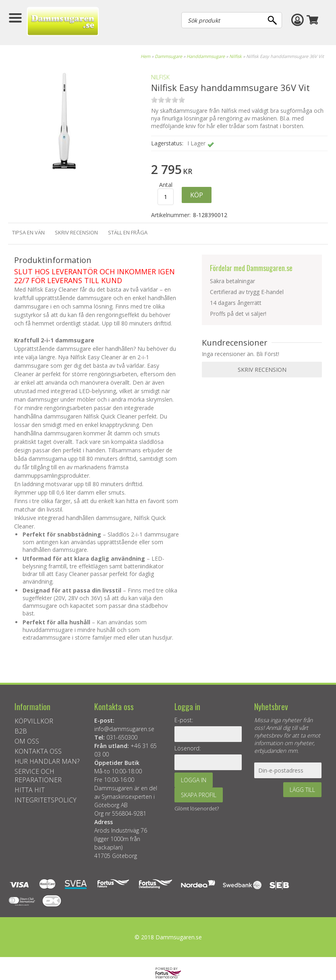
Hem (145, 56)
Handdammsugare (206, 56)
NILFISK (160, 77)
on (154, 100)
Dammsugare (168, 56)
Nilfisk (235, 56)
